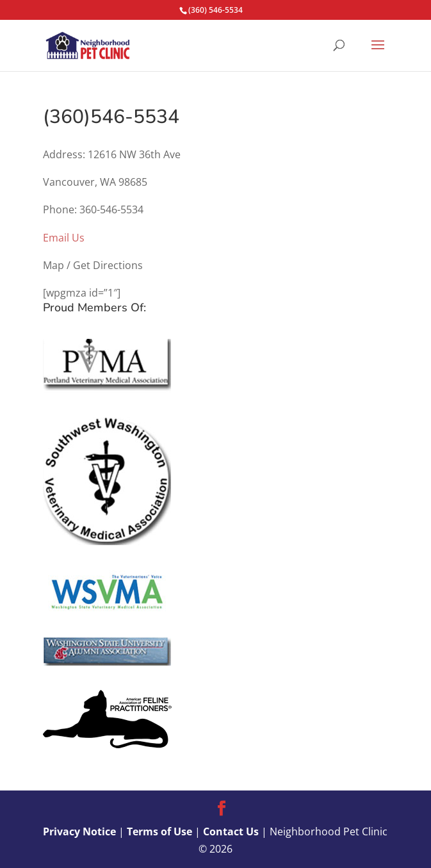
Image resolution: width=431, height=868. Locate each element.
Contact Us (231, 831)
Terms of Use (159, 831)
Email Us (64, 238)
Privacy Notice (79, 831)
